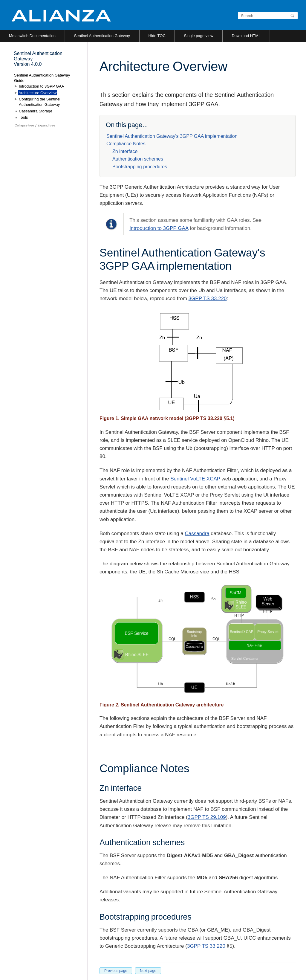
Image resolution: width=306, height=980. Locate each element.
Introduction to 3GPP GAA (159, 228)
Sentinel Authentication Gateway (102, 36)
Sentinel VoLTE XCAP (195, 479)
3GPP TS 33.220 (208, 299)
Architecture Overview (38, 93)
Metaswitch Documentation (32, 36)
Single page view (198, 36)
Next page (148, 971)
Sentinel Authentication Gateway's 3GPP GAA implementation (172, 136)
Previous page (116, 971)
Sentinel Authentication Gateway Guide (42, 78)
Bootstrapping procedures (140, 167)
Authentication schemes (138, 159)
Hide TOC (157, 36)
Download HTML (246, 36)
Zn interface (125, 151)
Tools (23, 117)
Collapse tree (24, 125)
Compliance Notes (126, 144)
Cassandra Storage (36, 111)
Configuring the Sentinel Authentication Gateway (40, 102)
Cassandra (197, 533)
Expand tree (46, 125)
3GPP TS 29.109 (207, 817)
